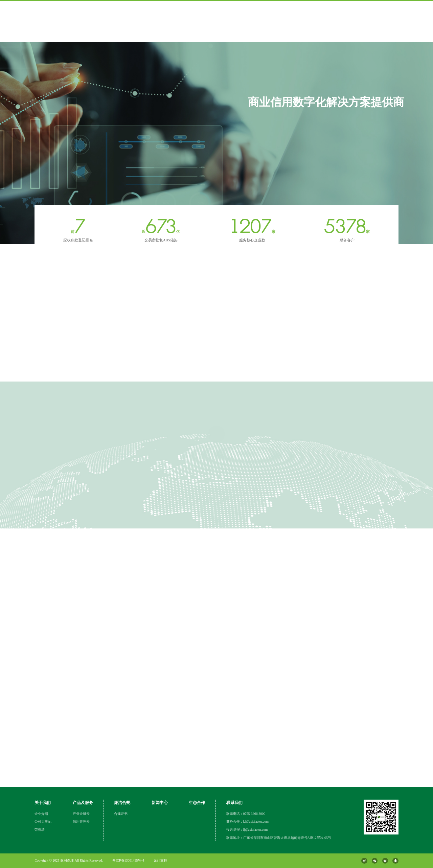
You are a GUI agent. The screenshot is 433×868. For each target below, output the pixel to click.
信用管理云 (81, 821)
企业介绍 (41, 814)
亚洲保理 (67, 860)
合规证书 (121, 814)
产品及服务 (83, 803)
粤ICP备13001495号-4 (128, 860)
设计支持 (160, 860)
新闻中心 (160, 803)
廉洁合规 (122, 803)
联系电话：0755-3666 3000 (246, 814)
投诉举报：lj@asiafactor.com (247, 830)
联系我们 (234, 803)
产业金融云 (81, 814)
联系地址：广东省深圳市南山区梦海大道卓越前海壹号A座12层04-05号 (279, 838)
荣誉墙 (40, 830)
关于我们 (43, 803)
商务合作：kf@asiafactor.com (247, 821)
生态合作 (197, 803)
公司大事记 (43, 821)
